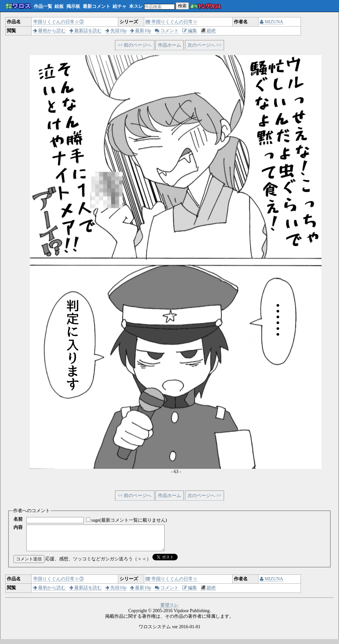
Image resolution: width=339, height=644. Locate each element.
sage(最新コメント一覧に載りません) (129, 520)
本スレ (136, 6)
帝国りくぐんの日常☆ (171, 22)
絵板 (59, 6)
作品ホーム (169, 45)
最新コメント (97, 6)
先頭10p (116, 31)
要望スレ (169, 610)
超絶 (208, 31)
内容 (18, 527)
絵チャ (120, 6)
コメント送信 (29, 564)
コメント (167, 31)
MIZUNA (271, 22)
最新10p (141, 31)
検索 (182, 6)
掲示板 (73, 6)
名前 (18, 519)
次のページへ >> (204, 45)
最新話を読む (86, 31)
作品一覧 (43, 6)
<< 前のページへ (135, 45)
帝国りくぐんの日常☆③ (58, 22)
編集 (190, 31)
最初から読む (50, 31)
